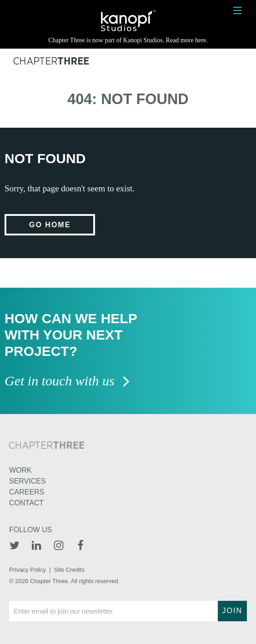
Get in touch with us (68, 382)
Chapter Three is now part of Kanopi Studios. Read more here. (128, 40)
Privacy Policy (28, 570)
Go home (50, 225)
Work (20, 470)
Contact (26, 503)
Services (28, 481)
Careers (27, 492)
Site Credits (69, 570)
